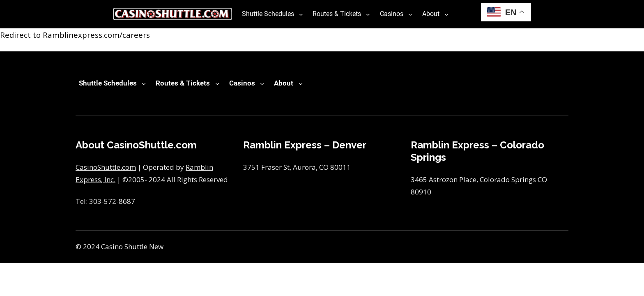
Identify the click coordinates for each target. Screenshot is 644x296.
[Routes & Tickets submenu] (368, 14)
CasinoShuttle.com (106, 167)
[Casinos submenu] (410, 14)
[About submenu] (446, 14)
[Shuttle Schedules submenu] (301, 14)
